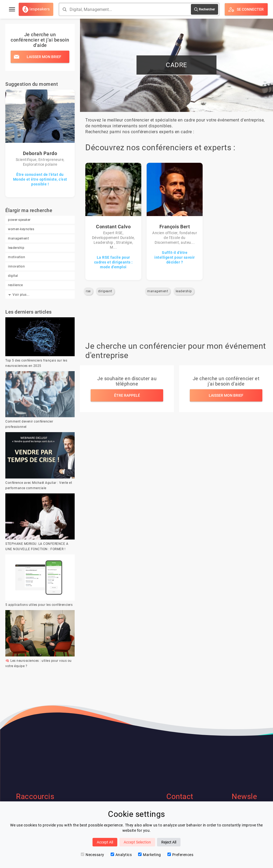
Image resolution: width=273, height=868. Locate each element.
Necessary (93, 855)
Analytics (121, 855)
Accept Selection (137, 842)
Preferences (180, 855)
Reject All (169, 842)
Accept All (105, 842)
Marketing (150, 855)
